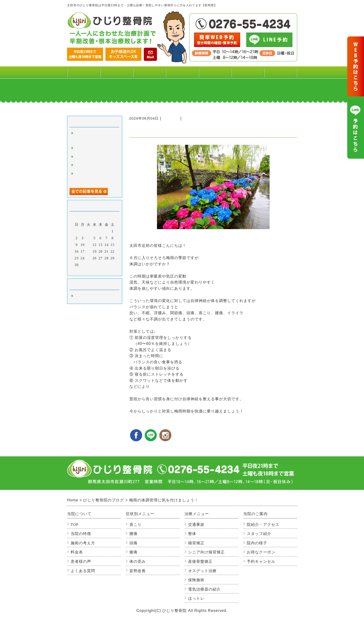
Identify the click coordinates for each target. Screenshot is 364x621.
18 (89, 251)
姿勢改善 (138, 571)
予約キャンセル (261, 561)
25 (89, 258)
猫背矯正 (196, 543)
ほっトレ (196, 598)
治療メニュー (182, 74)
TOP (84, 72)
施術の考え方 (83, 543)
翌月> (104, 271)
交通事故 (196, 525)
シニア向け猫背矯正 (206, 552)
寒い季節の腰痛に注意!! (95, 149)
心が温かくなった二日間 (95, 157)
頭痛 (133, 543)
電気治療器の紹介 (204, 589)
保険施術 (196, 580)
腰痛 (133, 534)
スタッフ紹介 (259, 534)
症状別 (149, 74)
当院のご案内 (248, 74)
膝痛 (133, 552)
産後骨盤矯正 (200, 561)
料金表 (116, 72)
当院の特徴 (81, 534)
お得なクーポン (261, 552)
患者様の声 (215, 72)
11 (88, 245)
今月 (95, 271)
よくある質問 (280, 72)
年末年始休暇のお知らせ (95, 166)
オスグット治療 (202, 571)
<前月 (84, 271)
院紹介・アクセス (263, 525)
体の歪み (138, 561)
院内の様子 (257, 543)
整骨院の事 (171, 118)
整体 (192, 534)
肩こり (136, 525)
